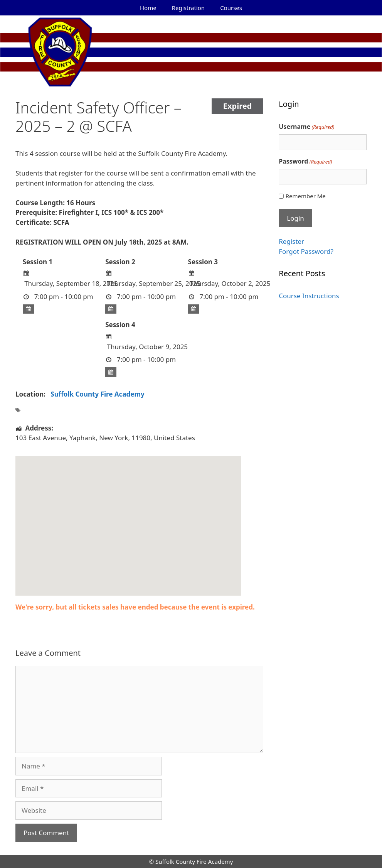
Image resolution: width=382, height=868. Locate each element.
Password (305, 161)
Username (306, 127)
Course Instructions (309, 296)
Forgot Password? (306, 251)
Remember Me (306, 196)
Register (291, 241)
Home (148, 8)
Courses (231, 8)
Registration (188, 8)
